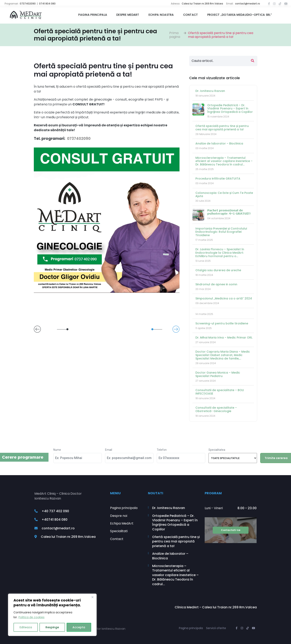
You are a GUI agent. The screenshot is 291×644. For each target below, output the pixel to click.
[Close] (92, 597)
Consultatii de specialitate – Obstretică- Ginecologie (216, 409)
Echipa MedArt (122, 524)
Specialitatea (217, 450)
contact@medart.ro (248, 4)
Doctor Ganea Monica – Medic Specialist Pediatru (218, 374)
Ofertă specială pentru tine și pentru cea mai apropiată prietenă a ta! (221, 35)
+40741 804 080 (51, 520)
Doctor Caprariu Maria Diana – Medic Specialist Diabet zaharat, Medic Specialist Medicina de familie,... (223, 355)
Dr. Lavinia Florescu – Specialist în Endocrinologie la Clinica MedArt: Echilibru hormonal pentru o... (220, 253)
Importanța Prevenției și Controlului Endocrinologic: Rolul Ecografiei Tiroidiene (221, 232)
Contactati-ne (231, 530)
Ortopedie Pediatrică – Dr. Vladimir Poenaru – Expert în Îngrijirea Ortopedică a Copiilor (230, 109)
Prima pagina (175, 35)
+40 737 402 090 (52, 511)
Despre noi (119, 516)
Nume (57, 450)
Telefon (162, 450)
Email (109, 450)
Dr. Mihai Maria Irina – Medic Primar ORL (224, 338)
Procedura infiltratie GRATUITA (218, 179)
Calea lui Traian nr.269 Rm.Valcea (202, 4)
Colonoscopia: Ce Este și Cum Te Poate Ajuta (224, 195)
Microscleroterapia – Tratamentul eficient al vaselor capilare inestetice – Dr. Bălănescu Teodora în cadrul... (224, 161)
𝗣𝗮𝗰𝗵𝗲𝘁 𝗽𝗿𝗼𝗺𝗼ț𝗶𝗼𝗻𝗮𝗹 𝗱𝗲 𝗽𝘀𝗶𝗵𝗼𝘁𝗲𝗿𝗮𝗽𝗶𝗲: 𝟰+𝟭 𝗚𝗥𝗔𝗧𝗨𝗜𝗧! (229, 212)
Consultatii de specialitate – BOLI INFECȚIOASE (220, 392)
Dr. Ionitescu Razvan (210, 91)
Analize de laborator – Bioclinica (219, 143)
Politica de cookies (31, 617)
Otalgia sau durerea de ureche (218, 270)
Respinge (52, 627)
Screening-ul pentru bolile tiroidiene (222, 323)
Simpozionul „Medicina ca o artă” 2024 (224, 298)
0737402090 (28, 4)
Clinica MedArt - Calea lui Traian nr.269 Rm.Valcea (216, 607)
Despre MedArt (128, 15)
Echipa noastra (161, 15)
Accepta (79, 627)
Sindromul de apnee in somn (216, 284)
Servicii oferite (216, 628)
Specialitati (119, 531)
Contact (191, 15)
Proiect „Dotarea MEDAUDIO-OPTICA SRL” (240, 15)
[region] (52, 615)
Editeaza (26, 627)
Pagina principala (93, 15)
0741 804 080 (47, 4)
